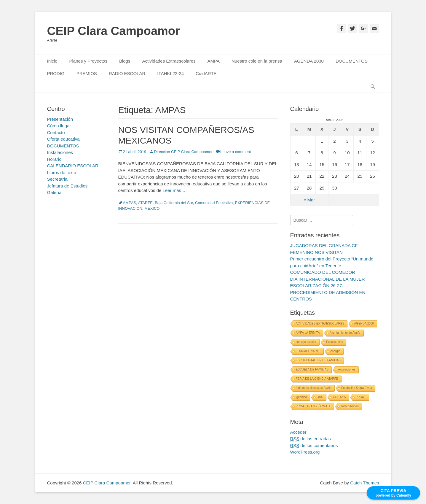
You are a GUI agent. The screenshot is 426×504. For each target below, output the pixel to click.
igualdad (301, 397)
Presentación (60, 119)
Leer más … (175, 190)
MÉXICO (152, 208)
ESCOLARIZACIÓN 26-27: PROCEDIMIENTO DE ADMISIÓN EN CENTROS (328, 292)
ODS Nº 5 (339, 397)
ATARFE (145, 203)
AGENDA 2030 (309, 61)
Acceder (298, 432)
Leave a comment (236, 152)
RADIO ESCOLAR (127, 73)
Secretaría (57, 179)
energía (335, 351)
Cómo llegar (59, 126)
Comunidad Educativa (214, 203)
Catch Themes (364, 483)
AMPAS (130, 203)
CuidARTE (206, 73)
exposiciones (347, 369)
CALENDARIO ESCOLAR (73, 166)
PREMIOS (87, 73)
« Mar (309, 200)
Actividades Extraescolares (169, 61)
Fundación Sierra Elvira (357, 388)
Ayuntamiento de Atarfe (345, 333)
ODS (320, 397)
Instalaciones (60, 152)
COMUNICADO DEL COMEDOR (323, 272)
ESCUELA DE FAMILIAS (312, 369)
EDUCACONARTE (308, 351)
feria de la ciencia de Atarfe (314, 388)
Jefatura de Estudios (67, 186)
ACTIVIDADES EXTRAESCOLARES (320, 323)
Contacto (56, 132)
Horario (54, 159)
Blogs (125, 61)
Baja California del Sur (174, 203)
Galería (54, 192)
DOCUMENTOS (352, 61)
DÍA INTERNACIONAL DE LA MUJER (328, 279)
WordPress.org (305, 452)
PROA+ (361, 397)
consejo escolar (306, 342)
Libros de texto (62, 172)
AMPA (214, 61)
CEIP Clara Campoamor (114, 31)
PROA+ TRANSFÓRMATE (313, 406)
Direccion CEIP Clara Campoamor (183, 152)
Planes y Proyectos (88, 61)
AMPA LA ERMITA (308, 333)
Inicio (52, 61)
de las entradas (311, 439)
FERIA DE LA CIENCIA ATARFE (317, 379)
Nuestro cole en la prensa (257, 61)
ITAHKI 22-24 (170, 73)
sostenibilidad (350, 406)
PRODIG (56, 73)
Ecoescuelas (335, 342)
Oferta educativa (63, 139)
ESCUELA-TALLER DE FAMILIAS (318, 360)
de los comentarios (314, 446)
